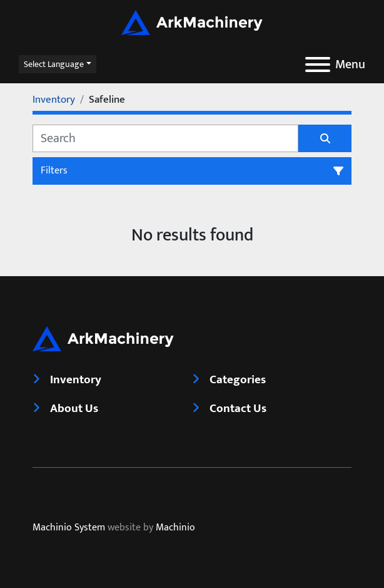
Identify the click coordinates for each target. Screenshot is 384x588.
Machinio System (69, 528)
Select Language (54, 64)
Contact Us (238, 408)
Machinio (175, 528)
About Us (74, 408)
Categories (238, 379)
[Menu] (318, 64)
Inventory (76, 379)
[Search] (165, 138)
